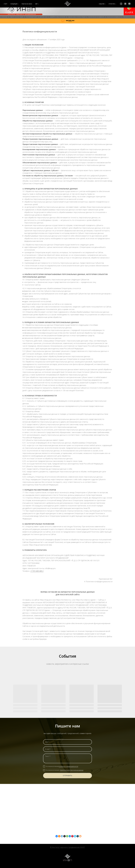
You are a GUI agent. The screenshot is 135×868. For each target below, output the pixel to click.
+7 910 (33, 571)
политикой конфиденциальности (68, 766)
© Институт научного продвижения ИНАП (67, 847)
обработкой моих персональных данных (72, 770)
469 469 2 (40, 571)
